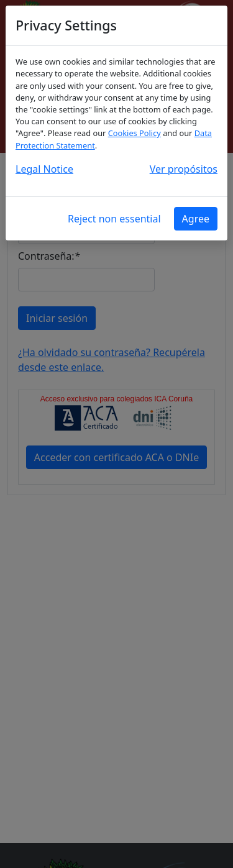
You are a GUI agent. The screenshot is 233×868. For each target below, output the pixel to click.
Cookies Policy (135, 133)
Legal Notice (44, 169)
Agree (196, 219)
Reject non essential (114, 219)
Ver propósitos (184, 169)
